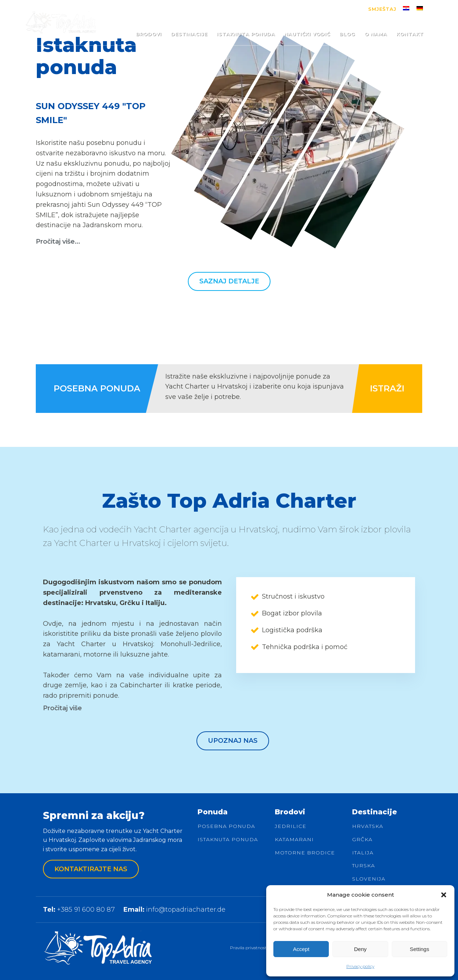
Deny (360, 949)
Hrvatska (368, 826)
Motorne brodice (305, 853)
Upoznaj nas (233, 741)
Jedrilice (291, 826)
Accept (301, 949)
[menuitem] (406, 8)
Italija (363, 853)
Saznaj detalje (229, 281)
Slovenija (369, 879)
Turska (364, 866)
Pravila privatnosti (249, 948)
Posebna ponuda (226, 826)
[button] (444, 895)
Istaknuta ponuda (228, 840)
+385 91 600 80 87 (86, 910)
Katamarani (294, 840)
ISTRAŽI (387, 388)
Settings (419, 949)
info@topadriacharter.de (186, 910)
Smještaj (382, 9)
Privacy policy (360, 966)
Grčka (362, 840)
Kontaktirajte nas (91, 869)
